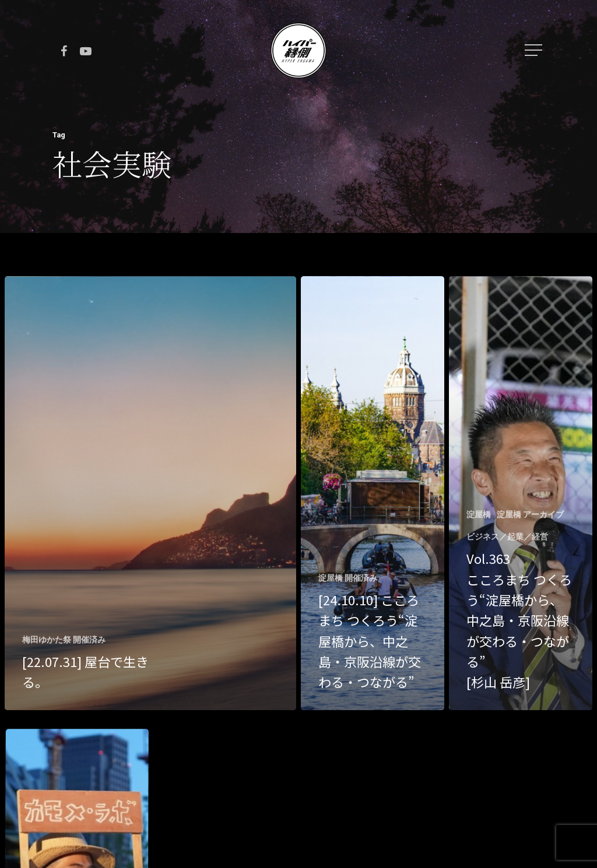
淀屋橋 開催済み (348, 578)
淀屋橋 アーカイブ (530, 514)
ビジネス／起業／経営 (507, 537)
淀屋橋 (479, 514)
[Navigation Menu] (535, 50)
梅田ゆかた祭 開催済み (64, 640)
